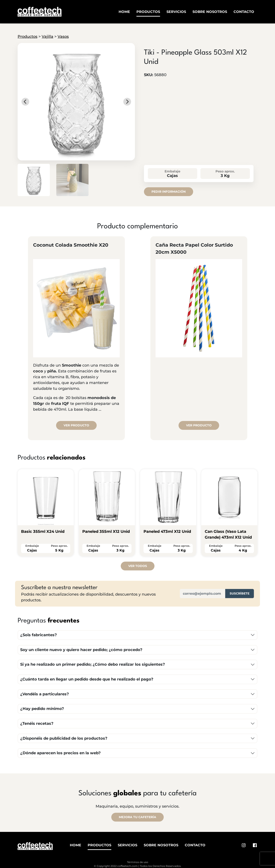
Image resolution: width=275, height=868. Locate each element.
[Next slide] (127, 102)
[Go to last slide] (25, 102)
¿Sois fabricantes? (39, 635)
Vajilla (47, 37)
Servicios (176, 12)
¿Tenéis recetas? (37, 724)
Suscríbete (240, 593)
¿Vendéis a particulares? (45, 694)
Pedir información (169, 192)
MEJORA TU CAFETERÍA (137, 817)
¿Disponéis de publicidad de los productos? (64, 738)
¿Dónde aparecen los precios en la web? (60, 753)
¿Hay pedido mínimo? (42, 709)
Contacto (244, 12)
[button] (34, 180)
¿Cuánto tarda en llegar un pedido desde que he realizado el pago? (87, 679)
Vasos (63, 37)
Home (124, 12)
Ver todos (138, 566)
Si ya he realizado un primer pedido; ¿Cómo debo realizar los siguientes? (93, 664)
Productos (148, 12)
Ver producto (76, 425)
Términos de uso (138, 862)
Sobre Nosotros (210, 12)
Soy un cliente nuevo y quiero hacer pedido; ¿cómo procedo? (81, 650)
